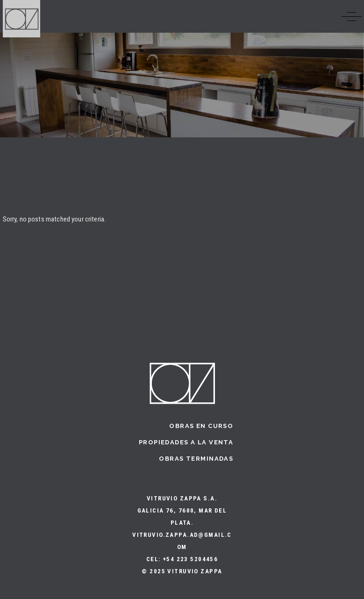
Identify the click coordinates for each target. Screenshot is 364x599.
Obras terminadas (196, 459)
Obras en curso (201, 426)
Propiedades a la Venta (186, 442)
